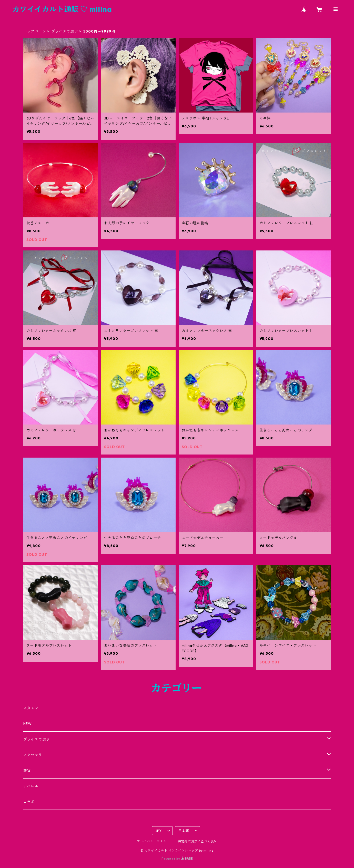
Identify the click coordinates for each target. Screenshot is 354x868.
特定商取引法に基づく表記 (198, 841)
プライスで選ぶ (65, 31)
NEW (28, 724)
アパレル (31, 786)
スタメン (31, 708)
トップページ (35, 31)
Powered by (177, 859)
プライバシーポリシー (153, 841)
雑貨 (27, 771)
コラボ (29, 802)
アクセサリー (35, 755)
